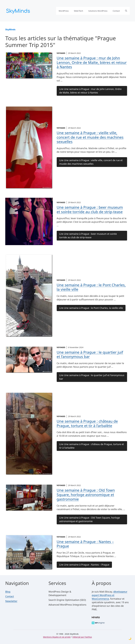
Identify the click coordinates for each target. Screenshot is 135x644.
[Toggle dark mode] (130, 639)
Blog (8, 592)
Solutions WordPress (98, 11)
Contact (116, 11)
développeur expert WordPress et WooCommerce (110, 595)
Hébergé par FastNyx (82, 637)
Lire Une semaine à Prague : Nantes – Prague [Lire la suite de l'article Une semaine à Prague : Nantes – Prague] (84, 565)
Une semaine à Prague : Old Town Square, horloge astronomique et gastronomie (86, 495)
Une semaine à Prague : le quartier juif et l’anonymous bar (90, 354)
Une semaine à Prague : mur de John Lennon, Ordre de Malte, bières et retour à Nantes (92, 62)
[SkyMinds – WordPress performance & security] (18, 10)
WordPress (64, 11)
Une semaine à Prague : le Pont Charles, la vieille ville (91, 287)
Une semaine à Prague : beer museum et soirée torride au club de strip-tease (90, 209)
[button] (126, 11)
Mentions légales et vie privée (57, 637)
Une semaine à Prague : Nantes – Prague (85, 544)
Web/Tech (79, 11)
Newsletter (11, 601)
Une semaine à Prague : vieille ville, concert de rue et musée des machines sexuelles (90, 137)
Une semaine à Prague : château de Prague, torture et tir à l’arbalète (87, 423)
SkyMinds (10, 29)
